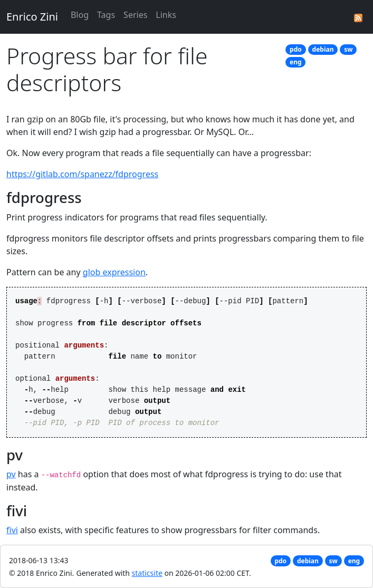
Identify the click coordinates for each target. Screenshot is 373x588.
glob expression (114, 272)
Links (166, 15)
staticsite (147, 573)
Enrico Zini (32, 17)
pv (11, 474)
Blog (80, 15)
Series (135, 15)
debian (323, 49)
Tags (106, 15)
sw (348, 49)
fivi (12, 530)
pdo (296, 49)
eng (296, 62)
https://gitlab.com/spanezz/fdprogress (82, 174)
